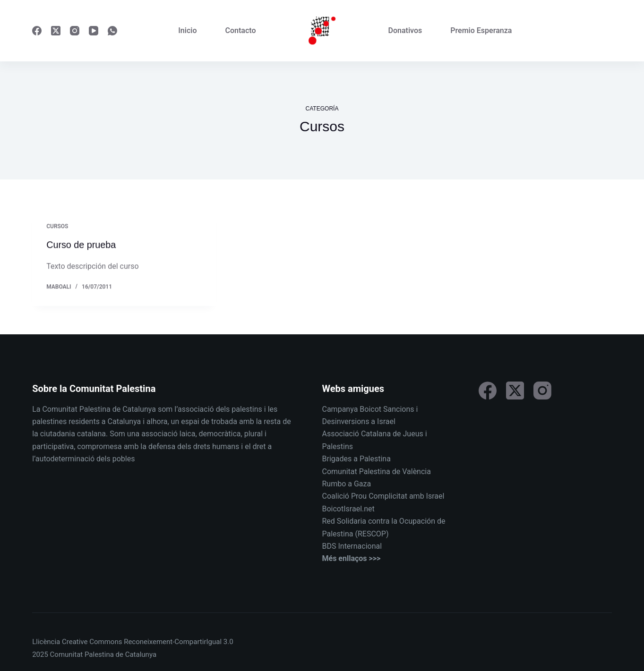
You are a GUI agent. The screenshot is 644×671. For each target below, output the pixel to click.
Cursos (57, 227)
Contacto (241, 30)
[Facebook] (37, 31)
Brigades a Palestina (356, 459)
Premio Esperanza (481, 30)
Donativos (405, 30)
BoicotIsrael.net (348, 509)
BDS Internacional (352, 546)
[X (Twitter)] (56, 31)
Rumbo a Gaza (347, 484)
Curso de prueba (82, 245)
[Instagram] (75, 31)
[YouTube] (94, 31)
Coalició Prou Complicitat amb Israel (383, 496)
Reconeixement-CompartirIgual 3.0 (178, 642)
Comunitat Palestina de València (377, 471)
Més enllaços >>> (352, 558)
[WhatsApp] (112, 31)
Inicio (187, 30)
